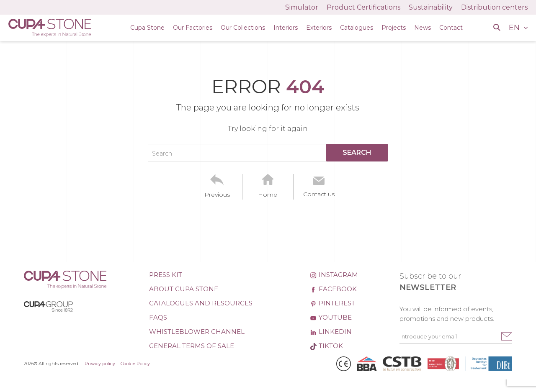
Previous (217, 195)
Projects (394, 28)
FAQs (158, 317)
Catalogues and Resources (201, 303)
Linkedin (331, 332)
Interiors (286, 28)
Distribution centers (494, 7)
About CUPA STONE (184, 289)
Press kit (166, 275)
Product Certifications (363, 7)
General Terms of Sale (192, 346)
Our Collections (243, 28)
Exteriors (319, 28)
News (423, 28)
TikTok (326, 346)
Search (162, 154)
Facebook (333, 289)
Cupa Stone (147, 28)
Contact (451, 28)
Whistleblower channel (197, 332)
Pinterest (332, 303)
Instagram (334, 275)
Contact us (319, 194)
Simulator (302, 7)
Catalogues (357, 28)
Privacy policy (100, 364)
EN (515, 28)
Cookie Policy (135, 364)
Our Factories (193, 28)
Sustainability (431, 7)
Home (268, 195)
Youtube (331, 317)
